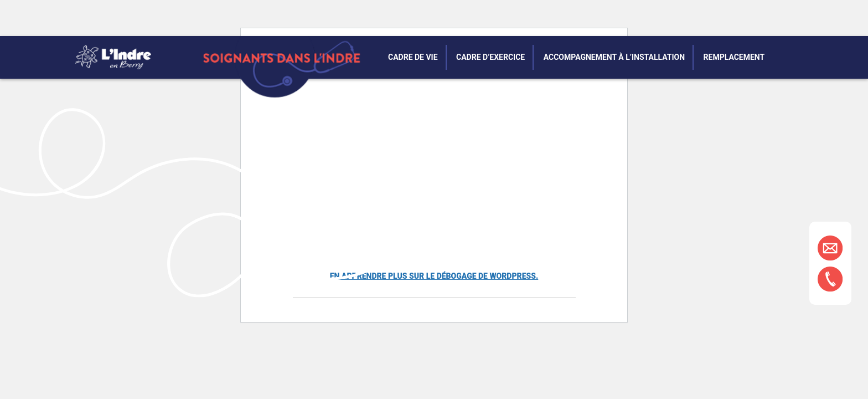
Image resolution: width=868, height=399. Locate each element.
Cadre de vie (413, 57)
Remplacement (734, 57)
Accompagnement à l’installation (614, 57)
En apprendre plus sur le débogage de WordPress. (434, 276)
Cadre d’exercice (490, 57)
